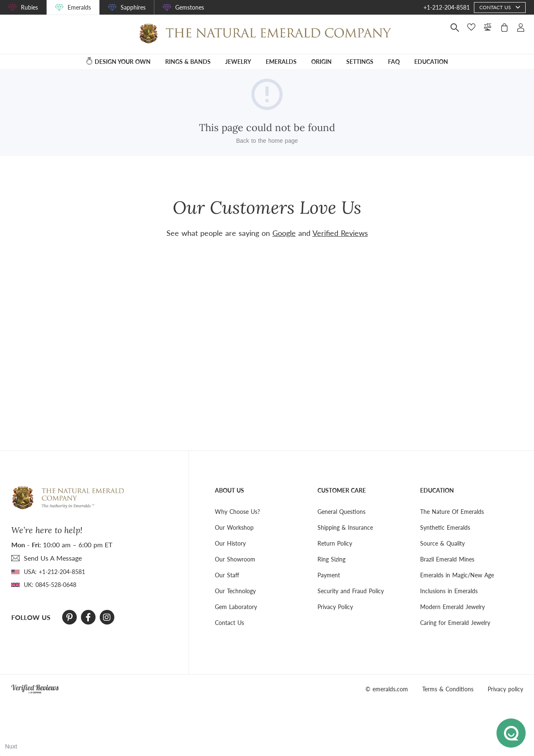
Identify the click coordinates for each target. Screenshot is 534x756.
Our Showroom (235, 559)
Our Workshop (234, 527)
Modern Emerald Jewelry (452, 607)
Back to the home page (267, 141)
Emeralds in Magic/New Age (457, 575)
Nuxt (11, 746)
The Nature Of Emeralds (452, 512)
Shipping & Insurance (345, 527)
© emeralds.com (387, 689)
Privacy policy (505, 689)
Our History (230, 543)
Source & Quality (442, 543)
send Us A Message (53, 558)
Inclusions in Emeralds (449, 591)
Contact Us (229, 623)
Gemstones (190, 7)
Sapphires (133, 7)
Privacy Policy (335, 607)
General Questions (341, 512)
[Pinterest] (69, 617)
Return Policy (335, 543)
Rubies (29, 7)
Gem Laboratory (236, 607)
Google (284, 233)
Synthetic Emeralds (445, 527)
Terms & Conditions (448, 689)
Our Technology (235, 591)
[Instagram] (107, 617)
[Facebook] (88, 617)
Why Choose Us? (237, 512)
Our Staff (227, 575)
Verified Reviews (340, 233)
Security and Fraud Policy (351, 591)
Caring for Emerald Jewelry (455, 623)
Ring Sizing (331, 559)
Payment (329, 575)
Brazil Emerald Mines (447, 559)
